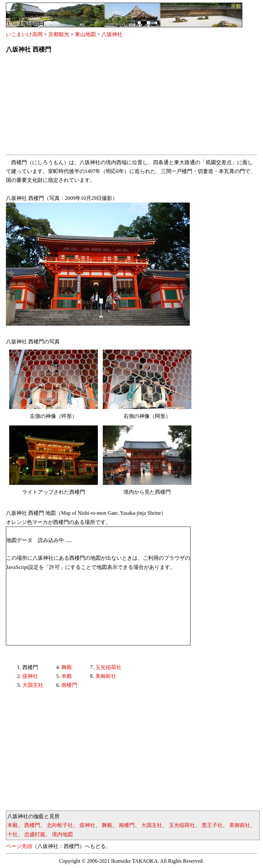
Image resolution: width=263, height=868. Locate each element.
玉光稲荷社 (108, 667)
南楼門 (69, 685)
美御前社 (106, 676)
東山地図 (85, 34)
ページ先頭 (19, 846)
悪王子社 (212, 825)
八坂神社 (112, 34)
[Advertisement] (131, 106)
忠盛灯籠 (35, 834)
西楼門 (32, 825)
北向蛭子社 (60, 825)
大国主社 (33, 685)
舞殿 (67, 667)
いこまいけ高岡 (24, 34)
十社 (12, 834)
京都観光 (59, 34)
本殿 (67, 676)
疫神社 (30, 676)
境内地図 (62, 834)
